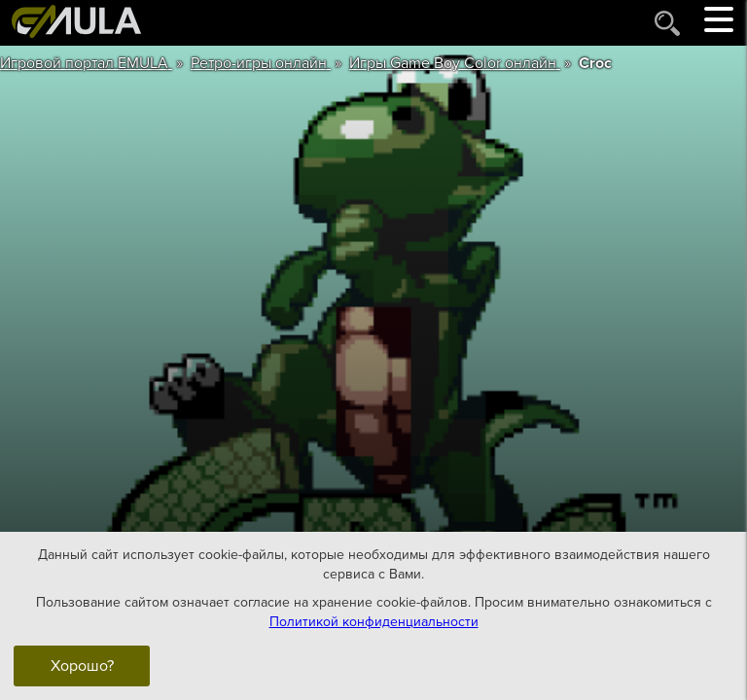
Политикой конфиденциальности (374, 622)
